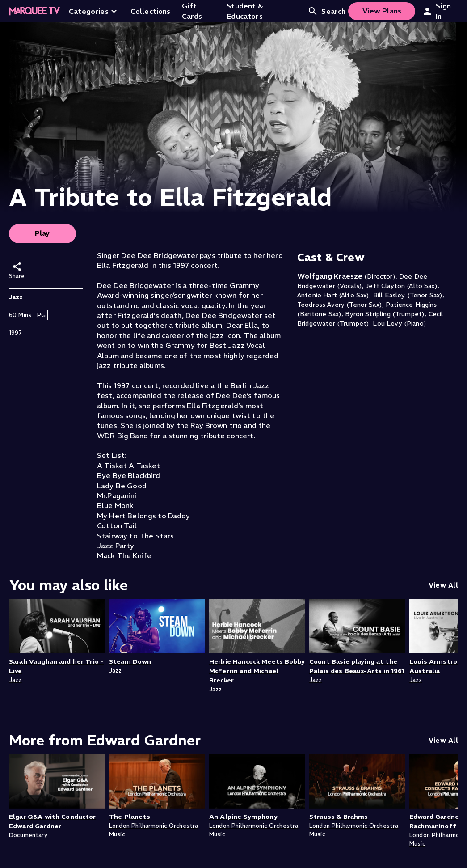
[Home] (34, 11)
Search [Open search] (326, 11)
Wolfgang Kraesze (330, 276)
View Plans (382, 11)
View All (443, 585)
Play (42, 233)
